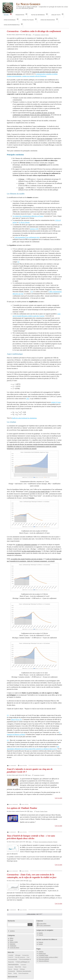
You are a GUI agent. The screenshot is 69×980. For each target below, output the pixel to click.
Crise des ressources (48, 20)
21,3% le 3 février (24, 222)
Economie (11, 967)
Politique (22, 969)
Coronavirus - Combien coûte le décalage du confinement (34, 31)
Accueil (6, 15)
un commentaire (13, 765)
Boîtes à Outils (14, 942)
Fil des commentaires (45, 925)
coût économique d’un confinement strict (27, 237)
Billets (30, 35)
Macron (10, 969)
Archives (12, 931)
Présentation (20, 15)
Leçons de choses (15, 948)
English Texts (56, 15)
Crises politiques (28, 20)
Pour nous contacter (44, 959)
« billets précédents (31, 914)
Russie (46, 811)
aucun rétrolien (23, 765)
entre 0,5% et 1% (16, 719)
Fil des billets (43, 924)
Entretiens (13, 944)
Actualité (11, 955)
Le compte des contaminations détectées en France (28, 216)
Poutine (42, 811)
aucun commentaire (13, 804)
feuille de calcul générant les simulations (24, 418)
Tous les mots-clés (12, 977)
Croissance (23, 965)
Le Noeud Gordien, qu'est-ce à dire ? (48, 957)
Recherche (11, 921)
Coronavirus (37, 35)
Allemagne (18, 955)
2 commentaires (13, 910)
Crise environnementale (12, 25)
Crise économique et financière (46, 842)
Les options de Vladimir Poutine (22, 808)
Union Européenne (23, 973)
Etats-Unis (18, 967)
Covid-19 (43, 35)
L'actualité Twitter (43, 955)
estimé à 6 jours (56, 402)
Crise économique (10, 20)
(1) (18, 262)
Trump (15, 973)
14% (28, 399)
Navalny (38, 811)
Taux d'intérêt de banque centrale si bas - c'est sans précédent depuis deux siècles (31, 837)
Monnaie (55, 842)
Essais (29, 775)
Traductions (13, 946)
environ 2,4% (34, 229)
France (47, 35)
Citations (41, 952)
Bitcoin (36, 842)
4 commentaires (13, 832)
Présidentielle (12, 971)
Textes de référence (38, 15)
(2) (32, 292)
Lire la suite (58, 798)
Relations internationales (24, 971)
